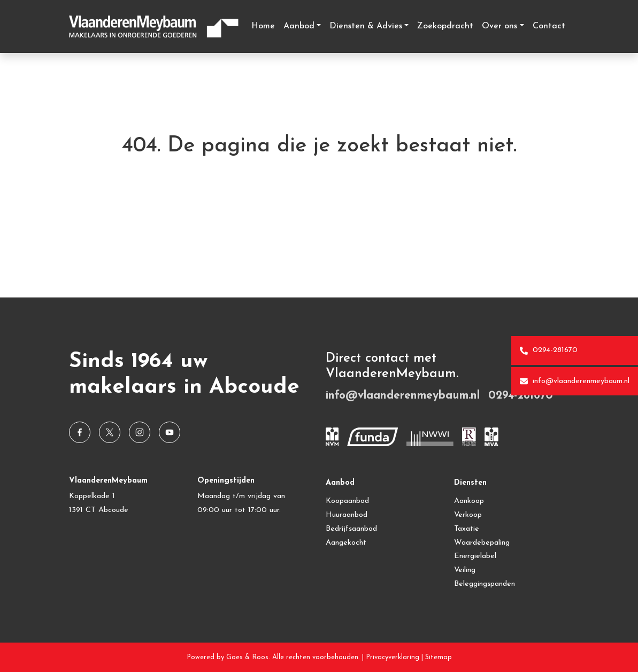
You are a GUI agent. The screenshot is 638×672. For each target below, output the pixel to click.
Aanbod (299, 26)
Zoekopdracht (445, 26)
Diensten (470, 483)
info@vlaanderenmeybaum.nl (575, 381)
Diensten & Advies (366, 26)
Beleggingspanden (485, 584)
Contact (549, 26)
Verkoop (468, 515)
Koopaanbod (347, 501)
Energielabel (475, 556)
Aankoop (469, 501)
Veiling (465, 570)
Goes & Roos (247, 657)
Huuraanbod (347, 515)
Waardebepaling (482, 543)
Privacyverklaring (393, 657)
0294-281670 (549, 350)
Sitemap (439, 657)
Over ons (499, 26)
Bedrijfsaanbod (351, 529)
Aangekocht (346, 543)
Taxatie (467, 529)
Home (263, 26)
